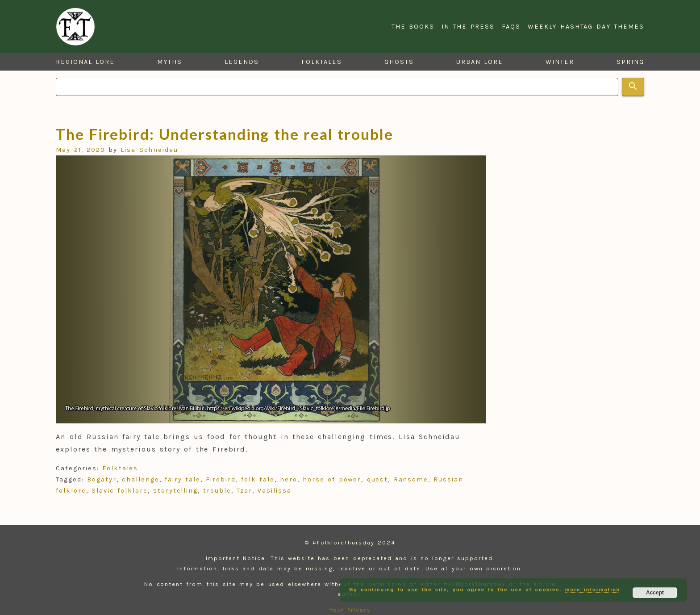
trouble (217, 491)
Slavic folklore (119, 491)
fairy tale (183, 479)
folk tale (258, 479)
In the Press (468, 27)
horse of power (332, 479)
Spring (630, 62)
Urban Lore (480, 62)
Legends (242, 62)
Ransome (411, 479)
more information (593, 590)
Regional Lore (85, 62)
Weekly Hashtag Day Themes (586, 27)
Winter (560, 62)
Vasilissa (274, 491)
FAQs (511, 27)
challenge (140, 479)
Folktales (321, 62)
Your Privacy (350, 610)
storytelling (175, 491)
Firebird (221, 479)
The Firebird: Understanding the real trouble (224, 134)
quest (378, 479)
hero (289, 479)
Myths (170, 62)
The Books (413, 27)
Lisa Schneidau (149, 150)
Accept (655, 593)
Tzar (244, 491)
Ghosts (399, 62)
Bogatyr (102, 479)
